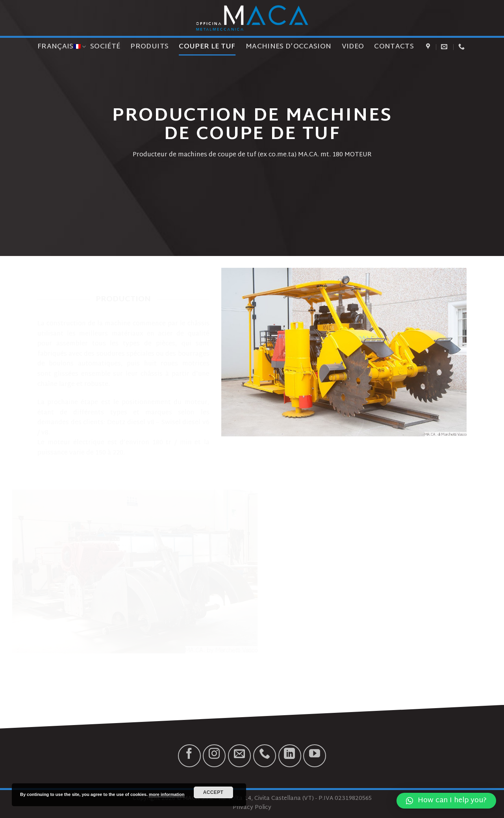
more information (167, 794)
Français (62, 47)
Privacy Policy (252, 808)
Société (105, 47)
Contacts (394, 47)
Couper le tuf (207, 47)
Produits (149, 47)
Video (353, 47)
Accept (213, 792)
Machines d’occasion (289, 47)
